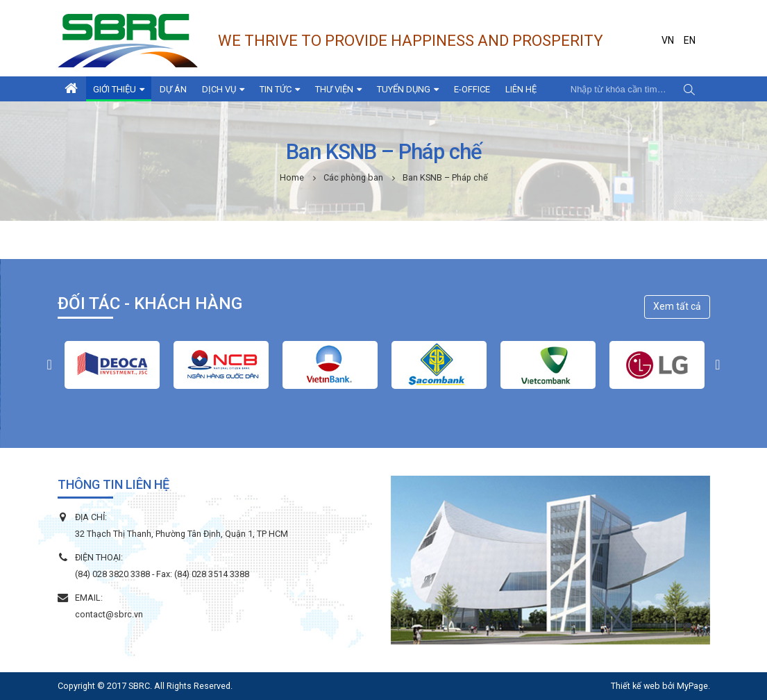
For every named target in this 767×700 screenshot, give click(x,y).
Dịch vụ (219, 89)
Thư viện (334, 89)
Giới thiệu (115, 89)
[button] (50, 365)
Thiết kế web (635, 686)
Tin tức (276, 89)
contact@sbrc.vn (109, 614)
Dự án (173, 89)
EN (690, 40)
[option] (112, 365)
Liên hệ (521, 89)
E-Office (472, 89)
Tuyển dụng (404, 89)
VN (668, 40)
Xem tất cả (677, 306)
